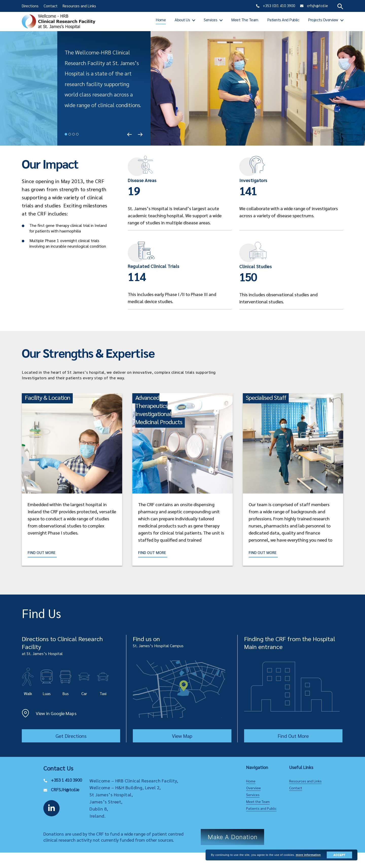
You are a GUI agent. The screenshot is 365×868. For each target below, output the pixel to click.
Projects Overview (323, 20)
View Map (182, 736)
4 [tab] (77, 134)
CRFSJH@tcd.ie (66, 790)
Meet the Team (245, 20)
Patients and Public (283, 20)
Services (211, 20)
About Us (182, 20)
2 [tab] (70, 134)
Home (161, 20)
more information (308, 855)
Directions (30, 6)
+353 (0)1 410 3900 (278, 5)
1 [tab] (66, 134)
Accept (339, 855)
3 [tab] (74, 134)
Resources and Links (79, 6)
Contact (51, 6)
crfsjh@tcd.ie (317, 5)
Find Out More (42, 553)
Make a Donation (233, 837)
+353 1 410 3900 (68, 780)
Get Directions (71, 736)
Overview (253, 788)
